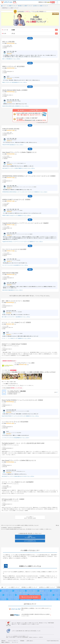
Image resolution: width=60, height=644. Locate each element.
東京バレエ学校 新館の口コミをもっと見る (11, 59)
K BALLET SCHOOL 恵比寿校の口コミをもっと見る (13, 145)
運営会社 (3, 641)
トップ (3, 6)
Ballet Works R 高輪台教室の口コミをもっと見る (12, 290)
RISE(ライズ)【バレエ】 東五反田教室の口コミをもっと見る (15, 82)
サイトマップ (15, 642)
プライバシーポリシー (13, 641)
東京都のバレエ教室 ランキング (25, 6)
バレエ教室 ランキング (12, 6)
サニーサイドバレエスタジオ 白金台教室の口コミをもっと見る (15, 265)
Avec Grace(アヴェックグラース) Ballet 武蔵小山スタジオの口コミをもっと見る (18, 476)
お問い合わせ (30, 641)
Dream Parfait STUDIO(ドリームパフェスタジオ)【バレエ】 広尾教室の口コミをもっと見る (20, 416)
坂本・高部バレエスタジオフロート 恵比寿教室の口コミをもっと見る (16, 317)
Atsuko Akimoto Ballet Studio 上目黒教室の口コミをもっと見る (15, 106)
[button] (30, 517)
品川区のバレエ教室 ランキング (41, 6)
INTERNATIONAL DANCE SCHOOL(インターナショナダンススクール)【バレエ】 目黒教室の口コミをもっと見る (25, 192)
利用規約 (22, 641)
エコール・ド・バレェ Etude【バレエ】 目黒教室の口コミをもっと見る (16, 338)
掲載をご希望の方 (6, 642)
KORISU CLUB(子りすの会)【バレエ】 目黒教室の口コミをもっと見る (16, 215)
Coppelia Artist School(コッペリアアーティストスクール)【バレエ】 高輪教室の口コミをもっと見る (22, 242)
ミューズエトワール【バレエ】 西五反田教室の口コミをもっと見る (15, 438)
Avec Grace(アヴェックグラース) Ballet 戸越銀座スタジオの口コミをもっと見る (19, 168)
